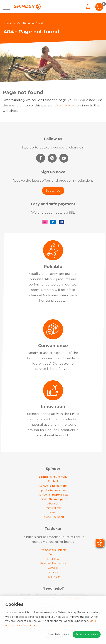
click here (62, 105)
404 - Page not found (29, 23)
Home (8, 23)
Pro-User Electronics (53, 563)
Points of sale (53, 508)
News (53, 513)
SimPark (53, 572)
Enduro (53, 554)
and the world (53, 477)
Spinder (53, 486)
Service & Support (53, 517)
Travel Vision (53, 577)
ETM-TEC (53, 559)
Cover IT (53, 568)
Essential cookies (58, 634)
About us (53, 504)
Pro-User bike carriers (53, 550)
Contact (53, 481)
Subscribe (53, 191)
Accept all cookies (87, 634)
